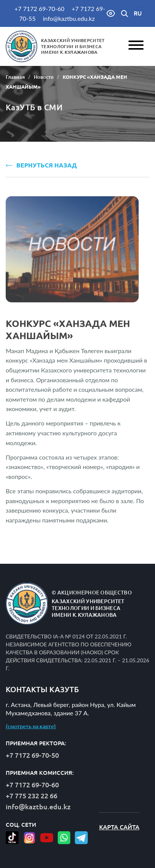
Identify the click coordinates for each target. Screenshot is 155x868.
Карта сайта (119, 827)
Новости (44, 77)
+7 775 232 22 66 (32, 796)
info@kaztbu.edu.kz (69, 18)
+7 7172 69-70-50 (32, 755)
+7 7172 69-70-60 (39, 9)
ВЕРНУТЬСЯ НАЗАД (41, 165)
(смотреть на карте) (31, 726)
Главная (15, 77)
